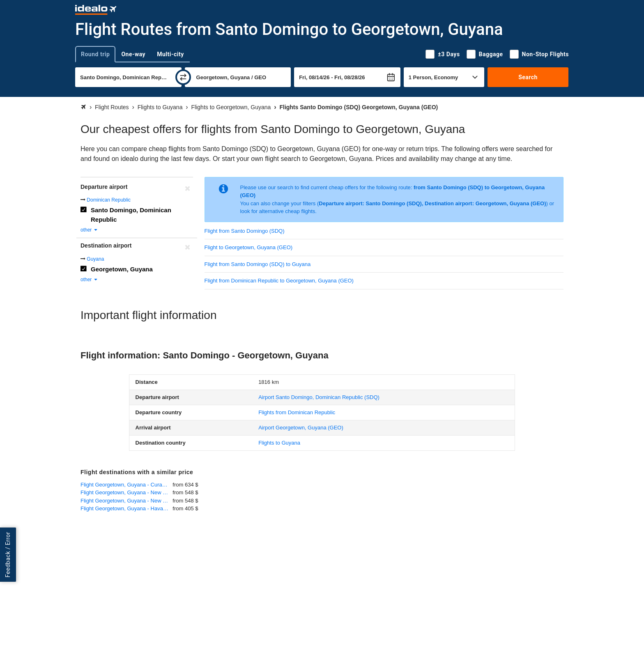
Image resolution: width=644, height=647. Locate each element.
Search (528, 77)
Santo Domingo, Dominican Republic (131, 215)
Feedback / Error (8, 555)
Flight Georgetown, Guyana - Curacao (126, 485)
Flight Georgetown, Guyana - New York (126, 492)
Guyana (95, 259)
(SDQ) (319, 397)
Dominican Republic (109, 200)
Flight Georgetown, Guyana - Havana (125, 508)
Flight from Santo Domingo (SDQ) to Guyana (258, 264)
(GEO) (301, 428)
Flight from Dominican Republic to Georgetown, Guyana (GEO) (279, 281)
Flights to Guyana (279, 443)
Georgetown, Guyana (122, 269)
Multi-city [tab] (170, 54)
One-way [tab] (133, 54)
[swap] (183, 77)
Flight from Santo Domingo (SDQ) (245, 231)
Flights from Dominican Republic (297, 412)
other (89, 230)
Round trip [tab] (95, 54)
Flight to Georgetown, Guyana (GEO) (249, 247)
